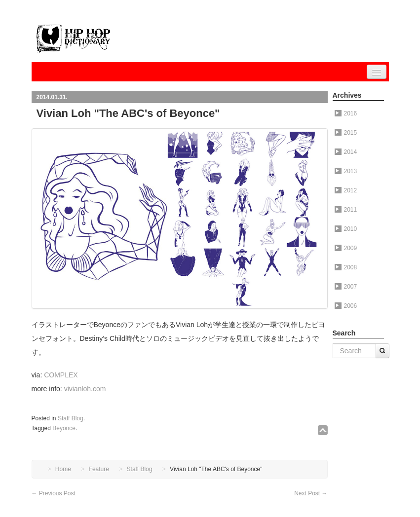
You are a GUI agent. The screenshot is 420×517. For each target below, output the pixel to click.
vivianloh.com (85, 389)
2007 (346, 287)
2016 (346, 113)
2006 (346, 306)
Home (63, 469)
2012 (346, 190)
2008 (346, 267)
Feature (99, 469)
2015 (346, 133)
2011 (346, 210)
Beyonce (64, 428)
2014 (346, 152)
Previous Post (54, 493)
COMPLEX (61, 375)
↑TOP (323, 430)
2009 (346, 248)
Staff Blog (71, 418)
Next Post (311, 493)
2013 (346, 171)
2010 (346, 229)
